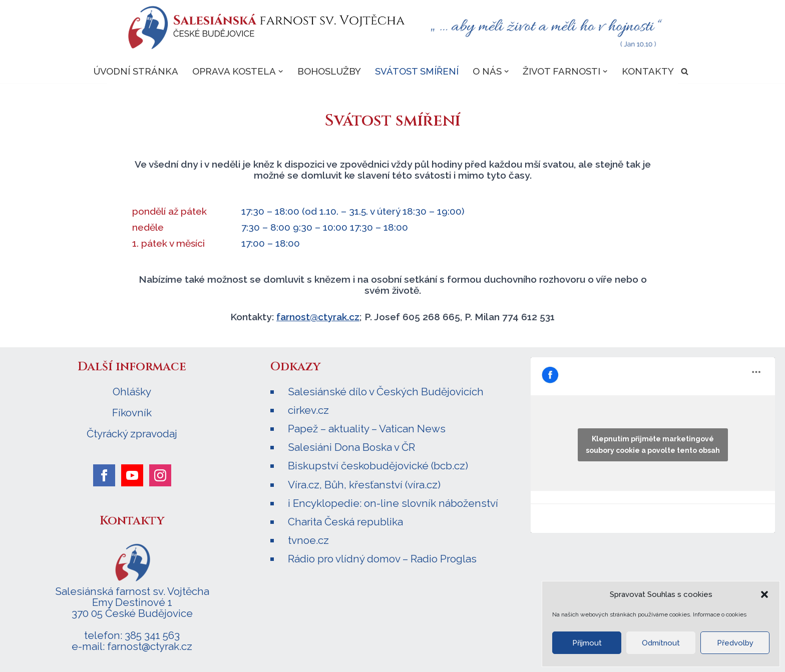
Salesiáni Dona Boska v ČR (351, 447)
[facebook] (104, 475)
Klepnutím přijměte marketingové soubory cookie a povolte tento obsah (653, 445)
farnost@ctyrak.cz (318, 317)
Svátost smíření (417, 71)
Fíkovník (132, 413)
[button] (764, 594)
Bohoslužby (329, 71)
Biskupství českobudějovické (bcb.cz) (378, 466)
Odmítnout (661, 643)
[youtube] (132, 475)
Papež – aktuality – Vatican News (367, 429)
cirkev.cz (308, 410)
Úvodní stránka (136, 71)
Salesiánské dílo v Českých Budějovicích (386, 392)
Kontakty (648, 71)
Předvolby (735, 643)
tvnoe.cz (308, 540)
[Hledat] (685, 71)
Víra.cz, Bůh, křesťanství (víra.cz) (364, 485)
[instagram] (160, 475)
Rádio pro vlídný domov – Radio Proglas (382, 559)
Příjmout (587, 643)
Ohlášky (132, 392)
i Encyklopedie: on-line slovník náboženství (393, 503)
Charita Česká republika (345, 522)
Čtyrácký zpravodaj (132, 434)
